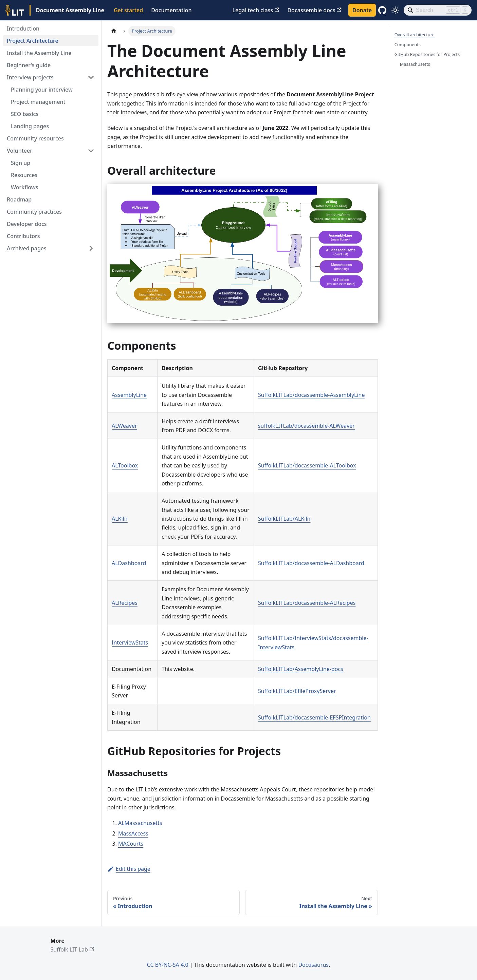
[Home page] (114, 31)
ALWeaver (124, 426)
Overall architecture (415, 35)
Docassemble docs (314, 10)
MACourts (131, 844)
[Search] (438, 10)
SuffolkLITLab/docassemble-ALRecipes (307, 603)
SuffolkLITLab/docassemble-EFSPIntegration (314, 717)
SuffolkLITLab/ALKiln (284, 519)
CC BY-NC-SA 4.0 (168, 965)
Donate (362, 10)
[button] (51, 77)
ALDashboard (129, 563)
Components (408, 44)
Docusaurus (313, 965)
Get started (128, 10)
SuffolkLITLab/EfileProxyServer (297, 691)
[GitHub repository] (382, 10)
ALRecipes (125, 603)
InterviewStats (130, 642)
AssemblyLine (129, 395)
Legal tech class (256, 10)
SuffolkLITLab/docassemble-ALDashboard (311, 563)
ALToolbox (125, 465)
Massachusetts (415, 64)
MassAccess (133, 833)
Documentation (171, 10)
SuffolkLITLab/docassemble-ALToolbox (307, 465)
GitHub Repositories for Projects (427, 54)
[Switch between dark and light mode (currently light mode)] (395, 10)
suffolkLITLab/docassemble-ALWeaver (306, 426)
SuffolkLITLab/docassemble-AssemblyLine (311, 395)
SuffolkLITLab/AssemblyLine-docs (301, 669)
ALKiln (120, 519)
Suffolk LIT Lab (72, 949)
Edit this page (129, 869)
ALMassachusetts (140, 823)
